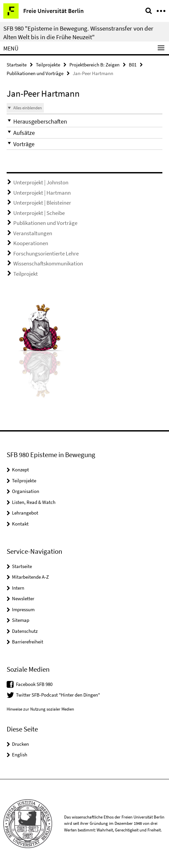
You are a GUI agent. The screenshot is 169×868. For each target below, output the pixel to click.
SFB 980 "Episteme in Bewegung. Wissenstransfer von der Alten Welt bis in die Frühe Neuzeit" (78, 33)
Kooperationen (31, 243)
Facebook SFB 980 (34, 684)
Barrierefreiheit (28, 642)
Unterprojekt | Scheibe (39, 213)
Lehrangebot (25, 513)
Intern (18, 588)
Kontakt (20, 524)
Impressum (23, 609)
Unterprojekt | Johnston (41, 182)
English (20, 755)
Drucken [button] (20, 744)
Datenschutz (25, 631)
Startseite (17, 65)
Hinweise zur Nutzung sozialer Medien (40, 709)
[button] (84, 121)
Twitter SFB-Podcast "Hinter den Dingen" (58, 695)
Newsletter (23, 598)
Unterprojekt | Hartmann (42, 193)
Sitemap (21, 620)
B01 (133, 65)
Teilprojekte (48, 65)
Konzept (20, 470)
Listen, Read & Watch (34, 502)
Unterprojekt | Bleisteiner (42, 203)
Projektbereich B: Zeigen (94, 65)
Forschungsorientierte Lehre (46, 253)
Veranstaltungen (33, 233)
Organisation (26, 491)
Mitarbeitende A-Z (30, 577)
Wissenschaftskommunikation (48, 263)
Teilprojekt (26, 274)
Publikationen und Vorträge (35, 73)
